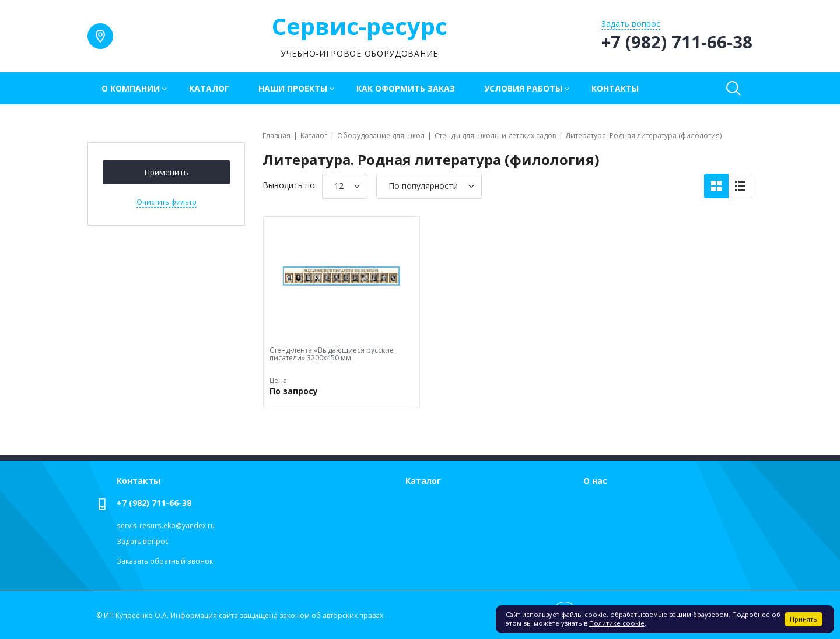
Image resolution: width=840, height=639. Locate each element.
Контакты (615, 88)
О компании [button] (131, 88)
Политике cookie (617, 623)
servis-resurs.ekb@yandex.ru (166, 526)
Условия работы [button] (523, 88)
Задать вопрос (143, 541)
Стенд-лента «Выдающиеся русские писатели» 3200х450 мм (332, 354)
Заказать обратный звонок (165, 561)
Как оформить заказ (406, 88)
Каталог (209, 88)
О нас (595, 481)
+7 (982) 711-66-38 (154, 503)
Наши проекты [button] (293, 88)
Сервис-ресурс (360, 26)
